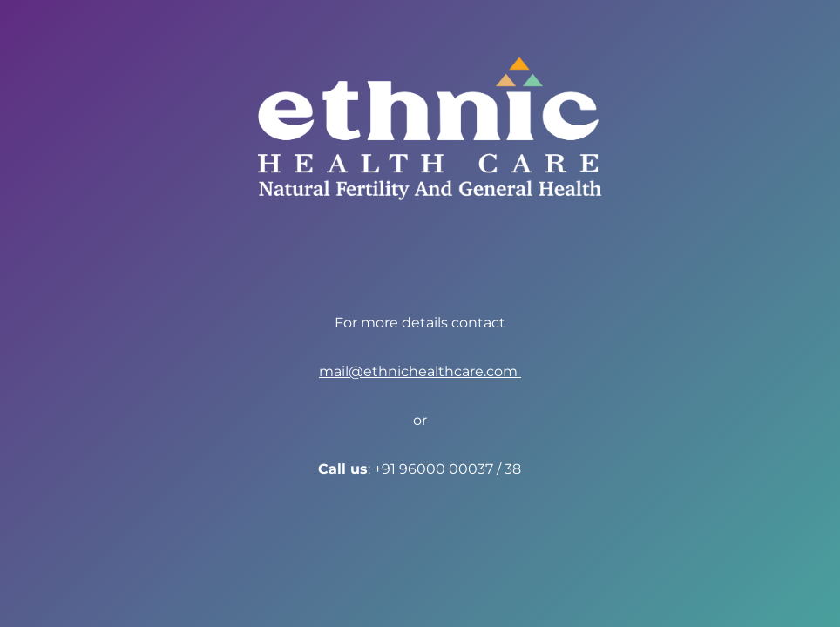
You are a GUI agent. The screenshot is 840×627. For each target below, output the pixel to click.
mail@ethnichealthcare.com (420, 371)
